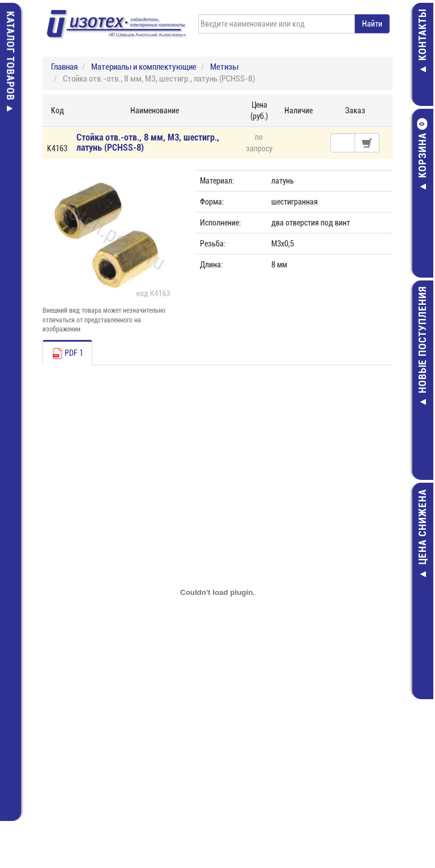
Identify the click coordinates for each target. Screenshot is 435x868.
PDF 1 (67, 354)
